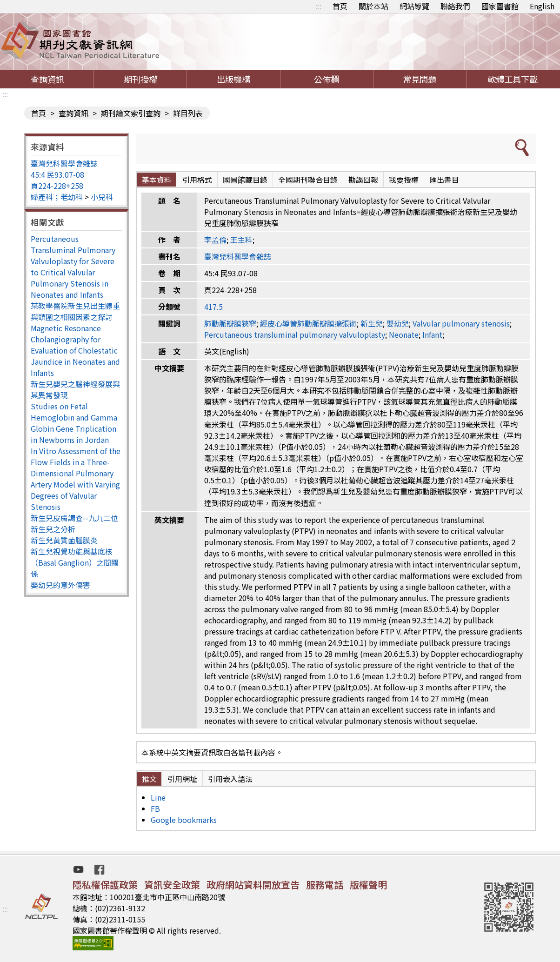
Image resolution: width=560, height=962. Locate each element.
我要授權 (404, 180)
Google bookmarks (184, 820)
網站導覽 (414, 6)
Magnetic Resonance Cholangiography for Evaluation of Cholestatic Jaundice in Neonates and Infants (75, 350)
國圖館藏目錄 (245, 180)
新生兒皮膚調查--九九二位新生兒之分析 (74, 523)
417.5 (213, 307)
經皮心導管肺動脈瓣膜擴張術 (308, 323)
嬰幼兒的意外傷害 (60, 585)
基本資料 (157, 180)
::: (319, 6)
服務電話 (325, 885)
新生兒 (372, 323)
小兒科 (102, 197)
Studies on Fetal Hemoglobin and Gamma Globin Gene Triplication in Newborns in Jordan (74, 423)
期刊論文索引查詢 (131, 113)
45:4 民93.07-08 (57, 174)
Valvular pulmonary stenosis (461, 323)
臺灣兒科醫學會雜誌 (64, 163)
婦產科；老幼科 (57, 197)
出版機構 (233, 79)
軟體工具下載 (513, 79)
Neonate (404, 334)
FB (155, 808)
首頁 (340, 6)
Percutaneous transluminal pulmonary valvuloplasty (295, 334)
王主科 (241, 240)
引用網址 (182, 779)
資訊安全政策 (172, 885)
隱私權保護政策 (105, 885)
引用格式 (197, 180)
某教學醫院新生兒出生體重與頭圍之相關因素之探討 (75, 311)
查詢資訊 (47, 79)
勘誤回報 (363, 180)
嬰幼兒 (398, 323)
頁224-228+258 (57, 186)
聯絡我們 (455, 6)
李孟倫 (215, 240)
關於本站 (373, 6)
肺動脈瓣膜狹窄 (230, 323)
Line (158, 797)
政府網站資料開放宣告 (253, 885)
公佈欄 (327, 79)
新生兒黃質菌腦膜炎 (64, 540)
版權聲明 (368, 885)
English (542, 6)
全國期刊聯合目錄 (308, 180)
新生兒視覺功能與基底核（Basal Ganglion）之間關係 (75, 562)
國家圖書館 (500, 6)
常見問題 (420, 79)
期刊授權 (140, 79)
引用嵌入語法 (230, 779)
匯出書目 (444, 180)
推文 (149, 779)
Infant (432, 334)
